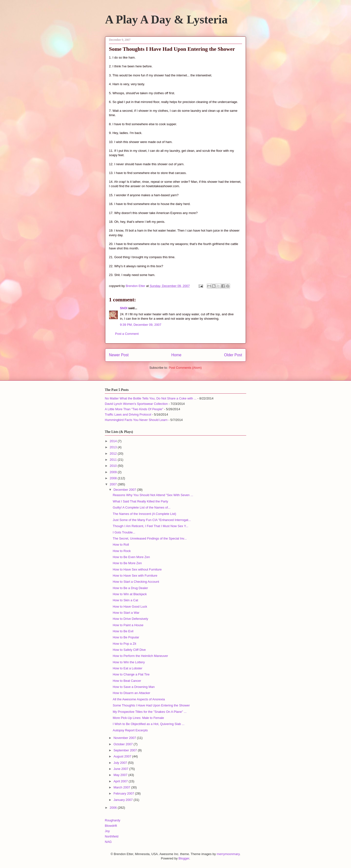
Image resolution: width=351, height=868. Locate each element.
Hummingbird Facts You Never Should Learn (136, 420)
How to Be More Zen (127, 563)
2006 (114, 808)
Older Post (233, 355)
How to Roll (121, 545)
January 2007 (124, 800)
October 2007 (124, 744)
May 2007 (121, 775)
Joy (107, 831)
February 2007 (124, 793)
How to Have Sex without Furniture (137, 569)
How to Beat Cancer (127, 681)
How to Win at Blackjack (130, 594)
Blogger (184, 858)
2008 (114, 478)
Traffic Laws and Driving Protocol (128, 414)
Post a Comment (127, 334)
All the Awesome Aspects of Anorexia (139, 699)
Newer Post (119, 355)
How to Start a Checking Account (136, 582)
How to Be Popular (126, 637)
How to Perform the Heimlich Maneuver (140, 656)
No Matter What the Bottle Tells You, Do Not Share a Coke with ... (151, 398)
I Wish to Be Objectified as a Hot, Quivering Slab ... (148, 724)
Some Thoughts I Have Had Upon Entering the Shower (151, 705)
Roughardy (113, 820)
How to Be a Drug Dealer (130, 588)
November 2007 (125, 738)
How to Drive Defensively (130, 619)
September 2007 (126, 750)
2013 (114, 447)
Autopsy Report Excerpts (130, 730)
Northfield (112, 836)
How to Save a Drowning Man (134, 687)
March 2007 (122, 787)
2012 (114, 454)
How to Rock (122, 551)
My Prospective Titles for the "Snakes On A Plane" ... (150, 712)
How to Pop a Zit (124, 644)
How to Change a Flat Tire (131, 674)
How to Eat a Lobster (127, 668)
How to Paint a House (128, 625)
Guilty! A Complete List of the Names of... (141, 507)
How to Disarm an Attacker (131, 693)
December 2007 (125, 490)
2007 (114, 484)
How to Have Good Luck (130, 607)
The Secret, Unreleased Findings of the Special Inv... (150, 538)
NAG (108, 842)
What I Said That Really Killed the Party (140, 501)
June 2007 (121, 769)
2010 (114, 466)
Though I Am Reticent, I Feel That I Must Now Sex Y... (150, 526)
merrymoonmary (228, 854)
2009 (114, 472)
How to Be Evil (123, 631)
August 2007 (123, 756)
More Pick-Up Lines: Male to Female (138, 718)
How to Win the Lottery (129, 662)
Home (176, 355)
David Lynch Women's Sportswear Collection (136, 404)
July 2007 (121, 763)
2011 (114, 460)
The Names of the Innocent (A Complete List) (144, 514)
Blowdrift (111, 826)
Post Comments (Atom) (185, 368)
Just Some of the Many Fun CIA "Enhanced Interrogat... (152, 520)
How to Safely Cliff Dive (129, 650)
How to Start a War (126, 613)
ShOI (124, 308)
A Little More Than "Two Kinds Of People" (134, 409)
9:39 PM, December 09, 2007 (141, 325)
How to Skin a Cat (125, 600)
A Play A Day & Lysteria (166, 19)
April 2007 (121, 781)
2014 (114, 441)
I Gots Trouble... (124, 532)
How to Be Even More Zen (131, 557)
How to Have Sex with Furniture (135, 576)
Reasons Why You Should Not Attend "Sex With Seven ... (153, 495)
